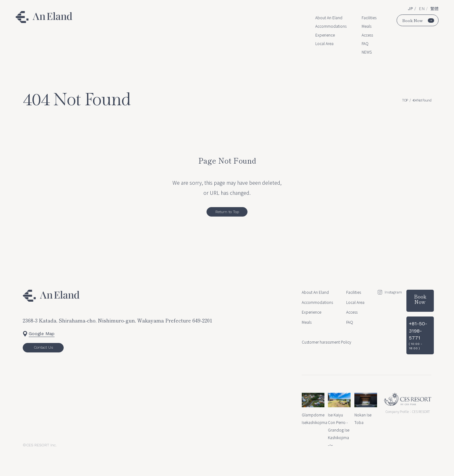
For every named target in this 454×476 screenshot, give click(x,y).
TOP (405, 100)
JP (411, 9)
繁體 (434, 9)
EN (422, 9)
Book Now (418, 20)
